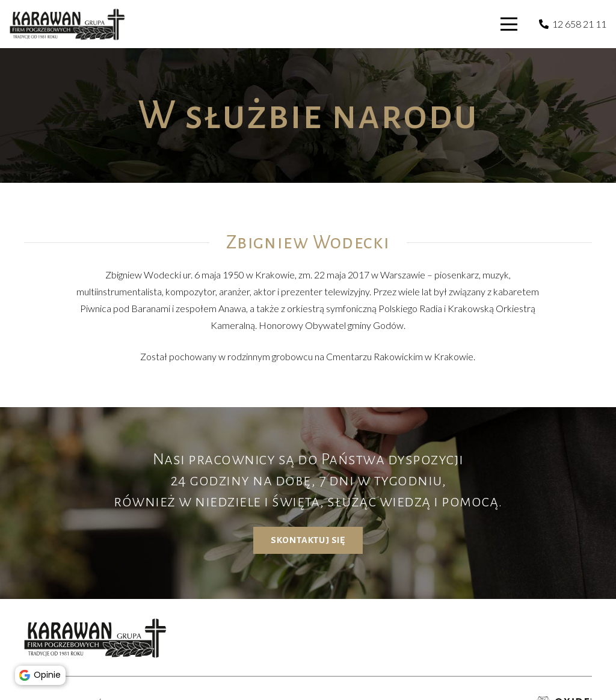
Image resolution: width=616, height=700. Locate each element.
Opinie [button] (42, 674)
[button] (510, 24)
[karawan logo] (67, 24)
